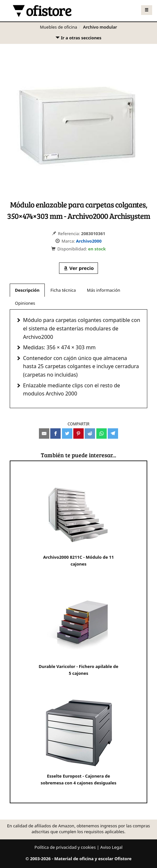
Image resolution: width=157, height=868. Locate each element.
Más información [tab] (104, 290)
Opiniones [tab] (25, 303)
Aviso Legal (111, 847)
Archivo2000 (89, 241)
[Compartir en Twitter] (67, 434)
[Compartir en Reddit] (90, 434)
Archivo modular (100, 27)
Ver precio (78, 268)
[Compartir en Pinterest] (78, 434)
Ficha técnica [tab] (63, 290)
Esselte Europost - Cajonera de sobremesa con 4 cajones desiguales (78, 741)
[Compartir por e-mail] (44, 434)
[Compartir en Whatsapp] (102, 434)
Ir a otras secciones (78, 39)
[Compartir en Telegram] (113, 434)
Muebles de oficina (59, 27)
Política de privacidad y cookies (65, 847)
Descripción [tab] (27, 290)
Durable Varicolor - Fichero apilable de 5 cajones (78, 631)
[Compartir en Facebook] (55, 434)
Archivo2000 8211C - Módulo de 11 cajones (79, 522)
